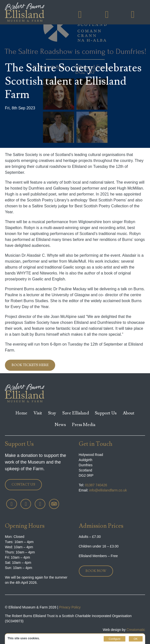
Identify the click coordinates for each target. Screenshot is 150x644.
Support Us (106, 413)
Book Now (96, 571)
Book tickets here (30, 365)
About (129, 413)
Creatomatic (136, 630)
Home (21, 413)
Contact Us (23, 485)
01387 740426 (93, 485)
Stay (52, 413)
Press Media (84, 425)
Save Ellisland (76, 413)
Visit (38, 413)
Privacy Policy (70, 607)
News (60, 425)
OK (136, 639)
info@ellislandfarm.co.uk (103, 490)
